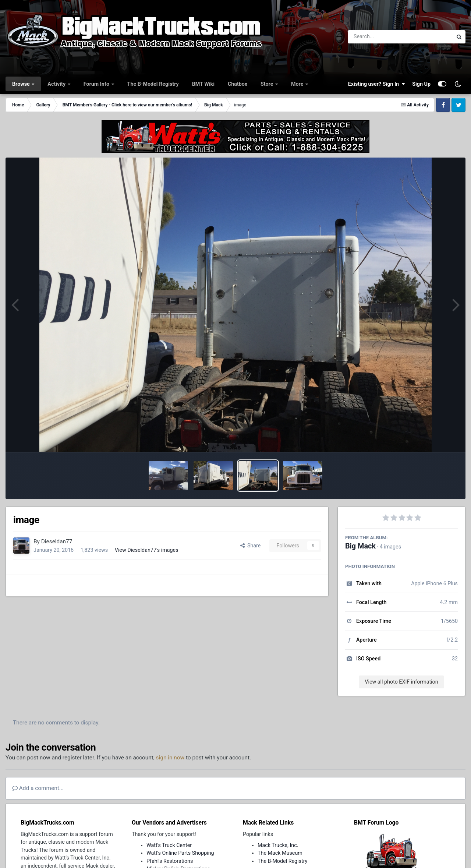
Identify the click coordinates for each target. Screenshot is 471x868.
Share (251, 546)
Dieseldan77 (57, 541)
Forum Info (97, 84)
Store (268, 84)
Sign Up (421, 84)
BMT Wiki (203, 84)
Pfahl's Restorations (170, 861)
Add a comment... (38, 788)
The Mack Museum (280, 853)
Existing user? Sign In (376, 84)
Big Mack (360, 546)
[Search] (380, 37)
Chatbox (238, 84)
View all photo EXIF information (401, 682)
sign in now (170, 758)
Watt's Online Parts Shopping (180, 853)
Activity (57, 84)
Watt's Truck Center (169, 845)
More (298, 84)
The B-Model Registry (153, 84)
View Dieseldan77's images (147, 550)
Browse (22, 84)
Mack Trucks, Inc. (278, 845)
